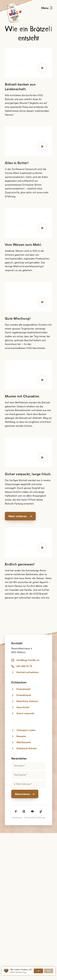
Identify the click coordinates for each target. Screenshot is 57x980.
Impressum (17, 818)
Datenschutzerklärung (35, 818)
